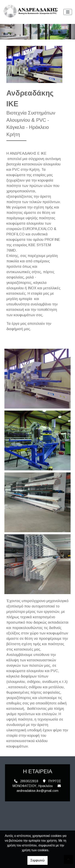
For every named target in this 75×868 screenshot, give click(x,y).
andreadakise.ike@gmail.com (37, 791)
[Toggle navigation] (68, 12)
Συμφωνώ (37, 860)
